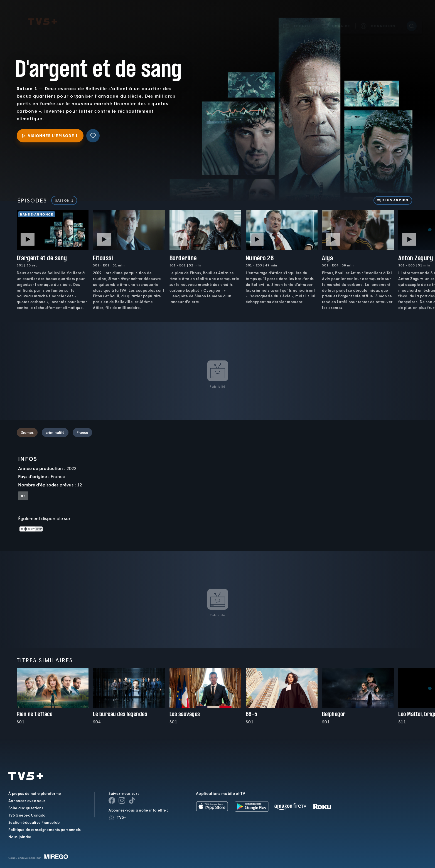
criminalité (55, 432)
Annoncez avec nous (27, 801)
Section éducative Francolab (34, 822)
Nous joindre (20, 837)
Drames (27, 432)
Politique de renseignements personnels (45, 830)
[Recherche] (412, 19)
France (82, 432)
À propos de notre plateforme (35, 793)
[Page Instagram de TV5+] (122, 800)
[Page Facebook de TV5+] (112, 800)
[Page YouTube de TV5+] (132, 800)
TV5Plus (42, 14)
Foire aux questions (26, 808)
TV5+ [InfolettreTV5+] (121, 817)
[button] (336, 18)
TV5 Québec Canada (27, 815)
